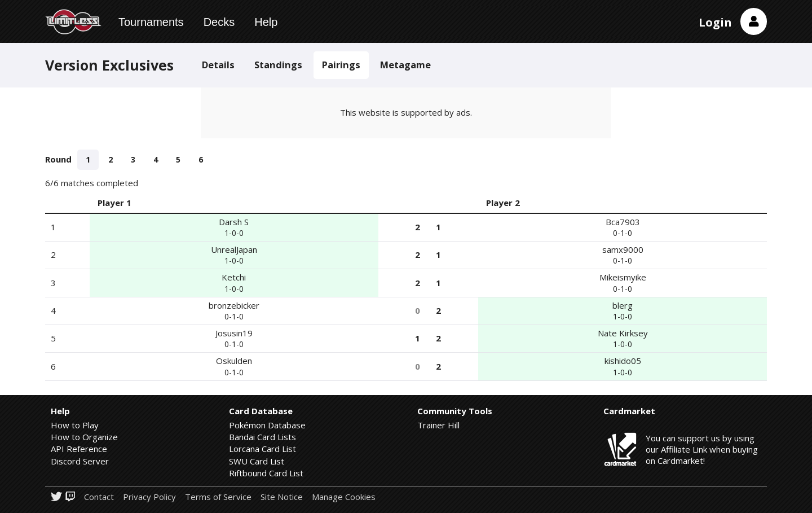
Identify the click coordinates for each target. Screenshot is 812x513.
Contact (99, 497)
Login (715, 22)
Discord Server (80, 461)
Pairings (341, 65)
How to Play (75, 425)
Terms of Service (218, 497)
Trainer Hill (438, 425)
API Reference (79, 449)
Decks (219, 22)
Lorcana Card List (262, 449)
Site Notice (282, 497)
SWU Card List (257, 461)
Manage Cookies (344, 497)
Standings (278, 65)
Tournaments (151, 22)
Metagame (405, 65)
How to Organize (84, 437)
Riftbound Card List (266, 473)
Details (218, 65)
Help (266, 22)
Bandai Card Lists (262, 437)
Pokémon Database (267, 425)
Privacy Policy (149, 497)
